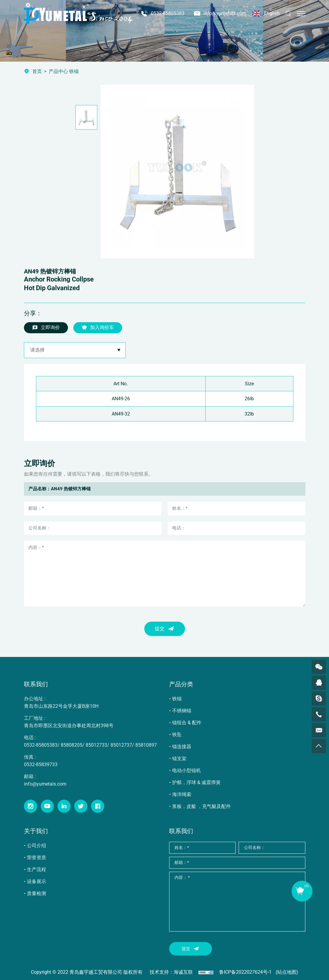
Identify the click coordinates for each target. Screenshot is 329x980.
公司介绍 (37, 846)
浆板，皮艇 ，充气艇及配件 (201, 806)
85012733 (96, 745)
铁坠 (177, 735)
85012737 (121, 745)
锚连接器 (182, 747)
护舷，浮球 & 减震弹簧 (196, 782)
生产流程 (37, 869)
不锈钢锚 (182, 711)
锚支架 (179, 758)
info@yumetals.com (225, 13)
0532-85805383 (168, 13)
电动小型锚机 (187, 770)
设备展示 (37, 881)
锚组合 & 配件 (187, 723)
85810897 (146, 745)
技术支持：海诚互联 (171, 972)
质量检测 (37, 893)
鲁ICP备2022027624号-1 (245, 972)
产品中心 (58, 71)
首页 (37, 71)
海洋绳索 (182, 794)
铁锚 (177, 699)
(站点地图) (287, 972)
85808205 (72, 745)
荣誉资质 (37, 857)
